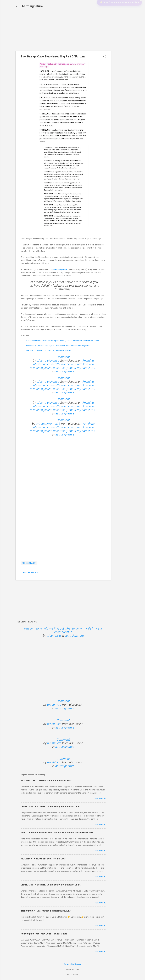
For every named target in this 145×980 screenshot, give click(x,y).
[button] (104, 57)
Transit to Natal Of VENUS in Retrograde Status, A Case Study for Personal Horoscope (62, 341)
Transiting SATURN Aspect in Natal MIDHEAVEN (46, 911)
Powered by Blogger (73, 964)
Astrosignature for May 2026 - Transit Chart (44, 934)
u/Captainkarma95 (48, 424)
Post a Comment (30, 572)
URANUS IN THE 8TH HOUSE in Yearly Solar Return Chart (51, 885)
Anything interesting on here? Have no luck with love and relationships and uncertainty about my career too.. (63, 364)
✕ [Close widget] (141, 11)
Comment (63, 357)
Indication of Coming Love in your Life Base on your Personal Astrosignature (58, 346)
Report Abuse (72, 974)
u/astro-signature (48, 361)
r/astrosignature (60, 269)
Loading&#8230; (63, 497)
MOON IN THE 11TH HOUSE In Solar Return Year (46, 781)
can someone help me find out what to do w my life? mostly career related (63, 630)
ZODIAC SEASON (29, 563)
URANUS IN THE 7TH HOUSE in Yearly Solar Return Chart (51, 807)
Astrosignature (32, 6)
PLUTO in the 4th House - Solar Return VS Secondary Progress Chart (57, 833)
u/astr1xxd (54, 636)
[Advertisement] (121, 52)
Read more (100, 799)
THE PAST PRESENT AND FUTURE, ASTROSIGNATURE (49, 351)
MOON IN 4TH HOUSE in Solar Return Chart (44, 859)
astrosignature (65, 371)
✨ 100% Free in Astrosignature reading (118, 14)
